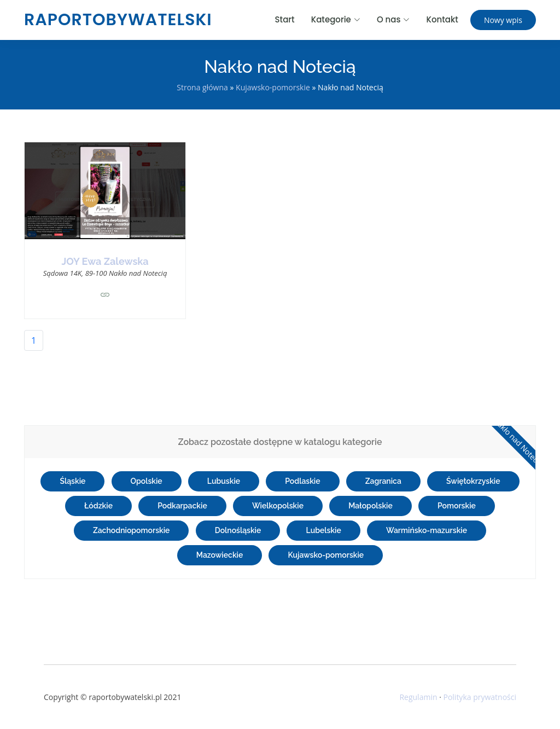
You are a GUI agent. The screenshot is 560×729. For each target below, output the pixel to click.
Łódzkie (98, 506)
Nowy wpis (503, 20)
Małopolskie (371, 506)
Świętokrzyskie (473, 481)
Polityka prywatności (480, 697)
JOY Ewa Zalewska (105, 261)
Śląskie (72, 481)
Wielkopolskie (278, 506)
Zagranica (383, 481)
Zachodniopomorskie (132, 530)
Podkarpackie (182, 506)
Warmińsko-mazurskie (427, 530)
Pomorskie (457, 506)
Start (285, 19)
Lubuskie (224, 481)
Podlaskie (302, 481)
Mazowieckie (220, 555)
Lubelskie (323, 530)
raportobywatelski (118, 20)
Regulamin (418, 697)
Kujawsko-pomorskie (273, 87)
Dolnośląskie (238, 530)
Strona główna (202, 87)
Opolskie (147, 481)
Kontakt (442, 19)
